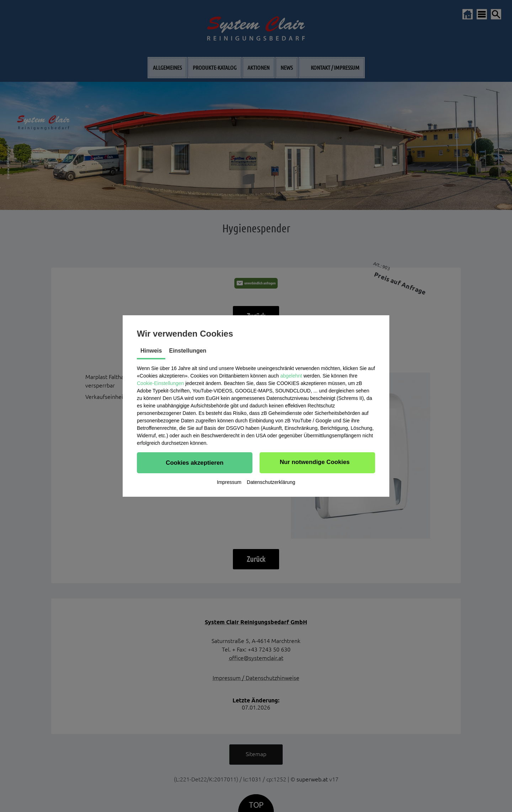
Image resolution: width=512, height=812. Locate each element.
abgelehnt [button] (291, 376)
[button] (195, 463)
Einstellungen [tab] (188, 351)
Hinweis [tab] (151, 351)
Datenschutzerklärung (271, 482)
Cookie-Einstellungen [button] (160, 383)
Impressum (229, 482)
